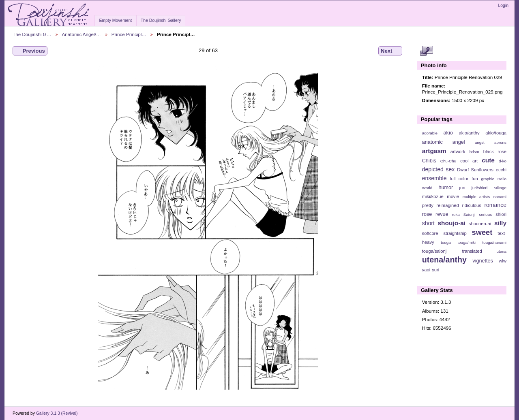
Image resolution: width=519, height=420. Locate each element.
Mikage (500, 188)
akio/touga (496, 133)
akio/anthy (469, 133)
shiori (501, 214)
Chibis (429, 161)
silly (500, 223)
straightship (455, 233)
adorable (430, 133)
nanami (500, 197)
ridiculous (471, 205)
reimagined (448, 205)
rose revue (435, 214)
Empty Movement (115, 20)
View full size (426, 51)
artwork (458, 151)
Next (390, 51)
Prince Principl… (129, 34)
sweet (482, 232)
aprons (500, 142)
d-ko (503, 161)
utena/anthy (444, 260)
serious (485, 214)
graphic (488, 179)
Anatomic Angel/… (81, 34)
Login (503, 5)
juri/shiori (479, 188)
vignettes (483, 261)
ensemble (434, 178)
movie (453, 196)
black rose (495, 151)
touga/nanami (494, 242)
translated (472, 251)
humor (446, 188)
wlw (503, 261)
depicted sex (439, 169)
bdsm (474, 152)
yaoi (426, 270)
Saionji (469, 214)
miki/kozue (433, 196)
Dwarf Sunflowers (475, 170)
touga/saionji (435, 251)
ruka (456, 214)
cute (488, 160)
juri (462, 188)
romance (495, 205)
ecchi (501, 170)
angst (480, 142)
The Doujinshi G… (32, 34)
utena (501, 251)
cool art (469, 161)
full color (459, 179)
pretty (428, 205)
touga (446, 242)
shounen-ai (480, 224)
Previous (30, 51)
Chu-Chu (448, 161)
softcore (430, 233)
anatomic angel (444, 142)
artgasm (434, 151)
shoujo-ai (452, 223)
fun (475, 179)
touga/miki (466, 242)
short (428, 223)
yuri (435, 270)
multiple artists (476, 197)
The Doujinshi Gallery (161, 20)
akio (448, 133)
